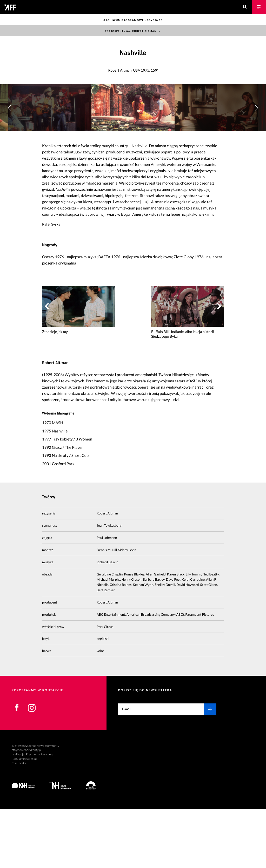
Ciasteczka (19, 822)
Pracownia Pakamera (40, 813)
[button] (256, 137)
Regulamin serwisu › (25, 817)
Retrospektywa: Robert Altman (131, 31)
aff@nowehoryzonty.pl (27, 809)
